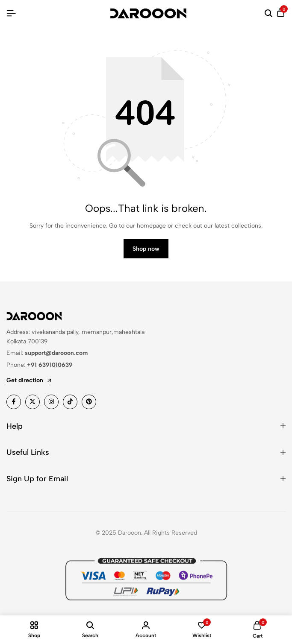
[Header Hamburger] (11, 13)
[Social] (14, 402)
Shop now (146, 249)
